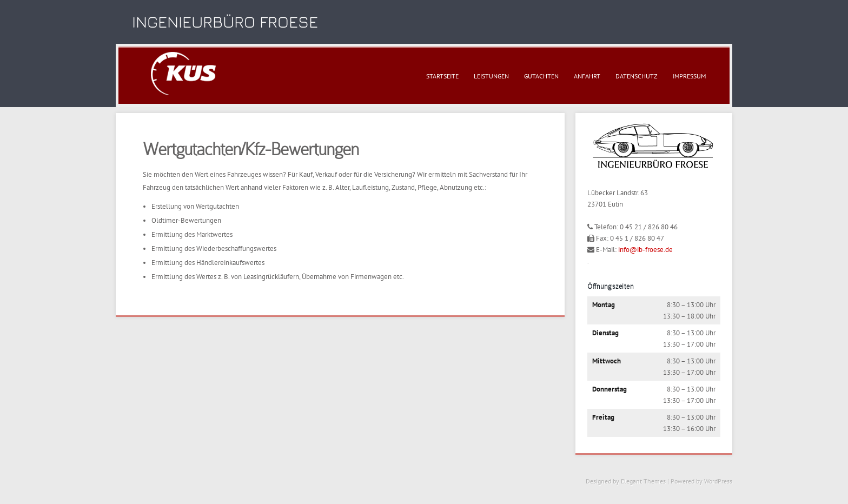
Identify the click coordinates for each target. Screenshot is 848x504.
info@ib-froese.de (645, 250)
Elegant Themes (643, 481)
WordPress (718, 481)
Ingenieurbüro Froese (225, 22)
